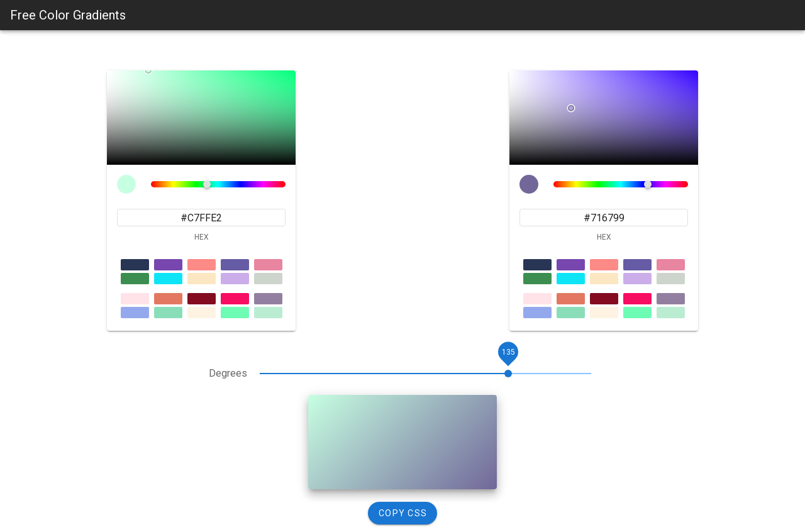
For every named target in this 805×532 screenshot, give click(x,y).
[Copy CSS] (402, 513)
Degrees (228, 373)
